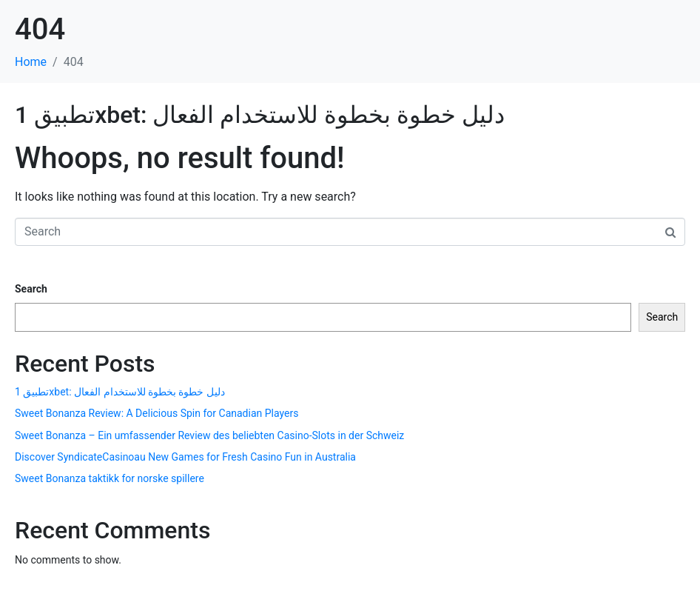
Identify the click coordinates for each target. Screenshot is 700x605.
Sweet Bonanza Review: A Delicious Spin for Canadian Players (157, 413)
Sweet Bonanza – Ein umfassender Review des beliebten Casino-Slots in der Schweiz (209, 435)
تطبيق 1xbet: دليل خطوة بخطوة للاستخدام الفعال (260, 115)
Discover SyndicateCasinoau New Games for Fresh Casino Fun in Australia (185, 457)
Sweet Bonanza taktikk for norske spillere (110, 478)
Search (31, 289)
